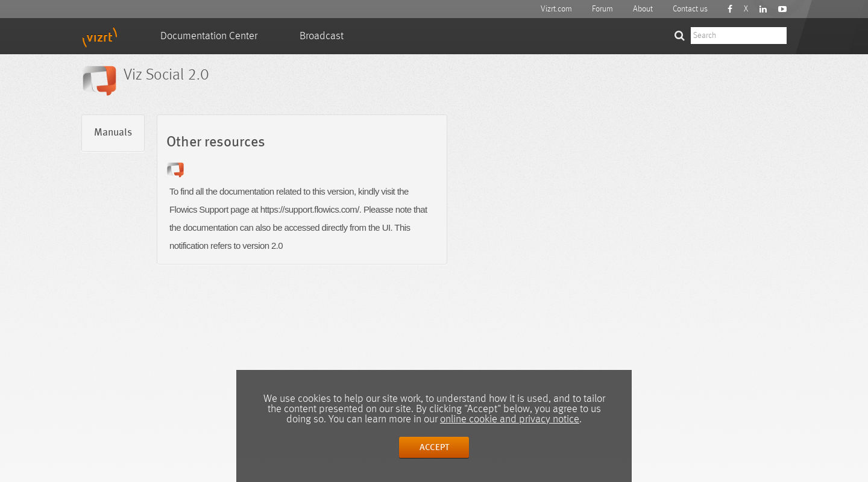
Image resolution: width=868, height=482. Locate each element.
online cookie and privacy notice (510, 419)
